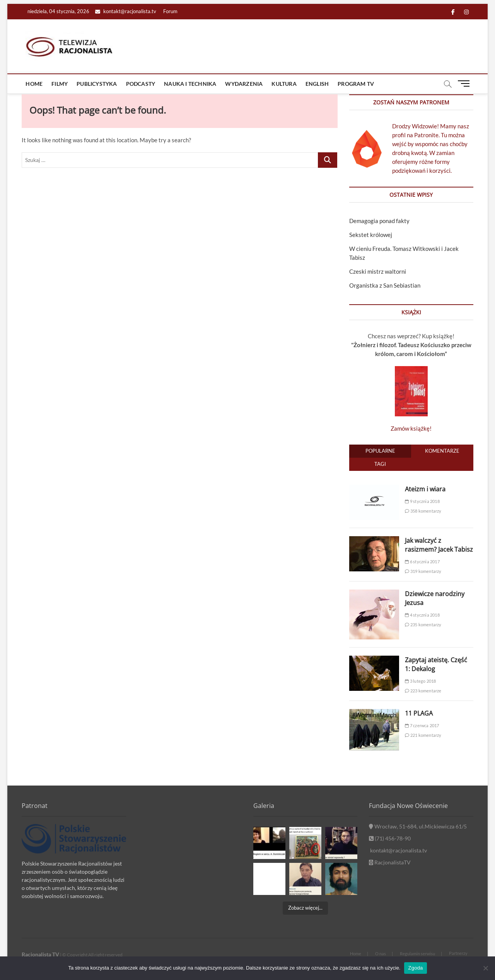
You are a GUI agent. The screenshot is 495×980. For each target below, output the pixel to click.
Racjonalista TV (40, 954)
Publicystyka (97, 84)
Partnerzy (458, 953)
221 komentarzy (423, 735)
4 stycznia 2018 (422, 615)
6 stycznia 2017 (422, 562)
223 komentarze (423, 691)
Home (34, 84)
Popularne (380, 451)
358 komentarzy (423, 511)
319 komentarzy (423, 571)
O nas (381, 954)
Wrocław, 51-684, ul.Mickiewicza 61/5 (418, 826)
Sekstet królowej (371, 235)
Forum (170, 11)
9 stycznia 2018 (422, 501)
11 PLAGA (419, 713)
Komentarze (442, 451)
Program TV (356, 84)
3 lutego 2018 (420, 681)
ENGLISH (317, 84)
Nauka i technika (190, 84)
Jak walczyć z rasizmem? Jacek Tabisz (439, 545)
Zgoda (415, 968)
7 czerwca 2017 (422, 725)
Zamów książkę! (411, 428)
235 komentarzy (423, 625)
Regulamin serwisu (417, 954)
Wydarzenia (244, 84)
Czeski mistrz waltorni (378, 271)
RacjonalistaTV (390, 862)
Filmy (60, 84)
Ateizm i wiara (425, 489)
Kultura (284, 84)
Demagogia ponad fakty (379, 221)
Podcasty (141, 84)
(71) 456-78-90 (390, 838)
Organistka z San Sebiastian (385, 285)
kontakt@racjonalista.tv (126, 11)
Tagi (380, 464)
